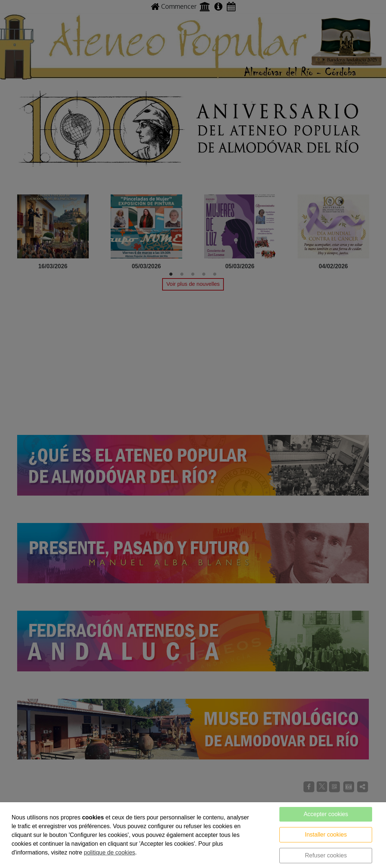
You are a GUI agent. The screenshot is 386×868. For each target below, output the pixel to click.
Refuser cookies (326, 855)
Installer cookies (326, 835)
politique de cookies (110, 852)
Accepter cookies (326, 814)
